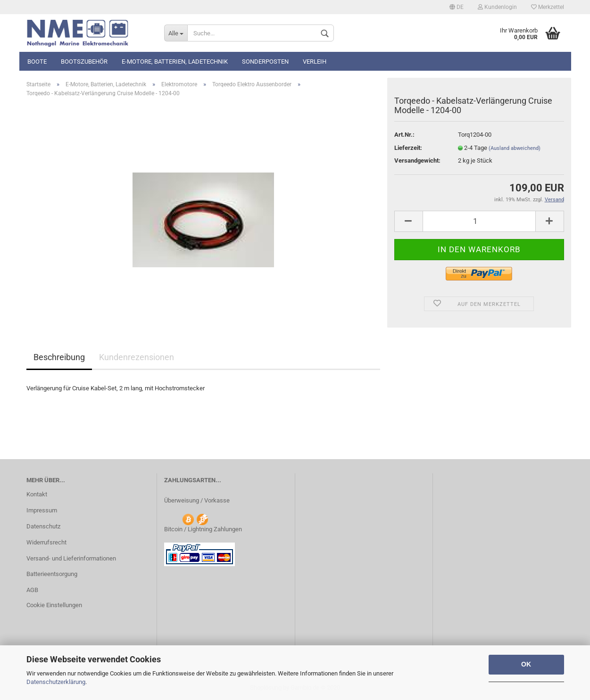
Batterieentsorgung (52, 574)
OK (526, 664)
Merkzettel (548, 7)
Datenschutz (43, 526)
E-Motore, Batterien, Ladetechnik (175, 62)
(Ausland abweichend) (515, 148)
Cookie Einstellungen (54, 605)
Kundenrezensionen (137, 357)
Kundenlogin (497, 7)
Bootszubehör (84, 62)
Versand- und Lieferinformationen (71, 558)
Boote (37, 62)
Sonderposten (265, 62)
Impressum (42, 510)
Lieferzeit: (408, 148)
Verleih (315, 62)
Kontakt (37, 494)
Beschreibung (59, 357)
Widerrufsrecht (46, 542)
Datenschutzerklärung (56, 682)
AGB (32, 590)
